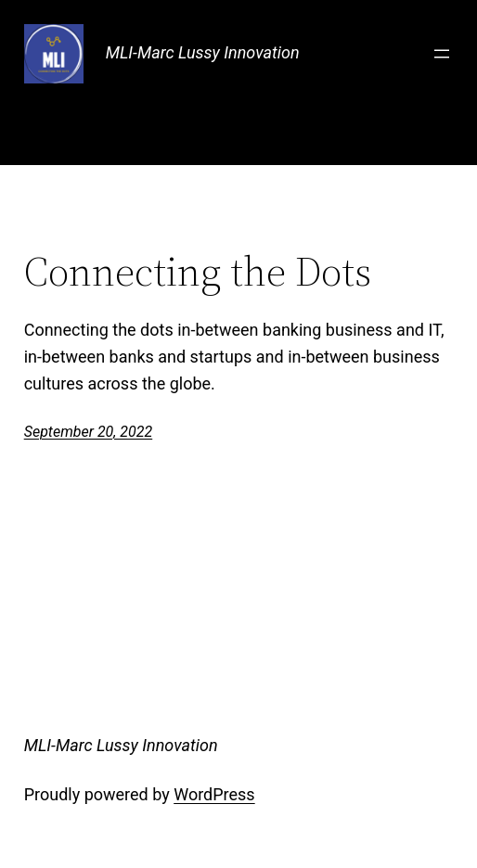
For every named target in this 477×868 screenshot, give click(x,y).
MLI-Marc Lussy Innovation (203, 52)
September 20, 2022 (89, 432)
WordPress (214, 794)
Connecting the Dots (198, 272)
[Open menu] (442, 54)
